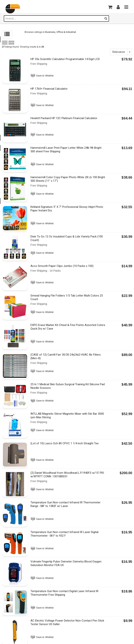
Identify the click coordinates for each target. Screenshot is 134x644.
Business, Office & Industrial (61, 32)
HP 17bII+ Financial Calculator (49, 89)
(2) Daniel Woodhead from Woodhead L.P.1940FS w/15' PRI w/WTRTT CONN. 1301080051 (67, 475)
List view (5, 43)
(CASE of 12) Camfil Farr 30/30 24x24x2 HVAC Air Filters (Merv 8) (66, 356)
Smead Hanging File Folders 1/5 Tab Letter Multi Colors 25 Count (67, 297)
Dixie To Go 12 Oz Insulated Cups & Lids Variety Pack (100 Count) (67, 238)
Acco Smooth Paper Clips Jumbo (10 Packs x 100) (62, 266)
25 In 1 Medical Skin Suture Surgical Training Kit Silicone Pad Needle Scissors (68, 386)
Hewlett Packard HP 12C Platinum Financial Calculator (64, 118)
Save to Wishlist (45, 76)
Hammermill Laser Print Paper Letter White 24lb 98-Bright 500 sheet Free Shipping (66, 150)
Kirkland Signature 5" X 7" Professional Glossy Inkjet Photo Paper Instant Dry (67, 209)
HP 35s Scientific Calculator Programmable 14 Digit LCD (65, 59)
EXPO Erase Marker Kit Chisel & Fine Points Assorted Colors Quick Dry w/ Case (68, 327)
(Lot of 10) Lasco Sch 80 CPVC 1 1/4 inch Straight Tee (65, 443)
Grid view (11, 43)
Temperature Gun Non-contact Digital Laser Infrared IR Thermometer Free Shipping (64, 593)
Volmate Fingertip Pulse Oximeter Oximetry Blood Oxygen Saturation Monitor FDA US (66, 563)
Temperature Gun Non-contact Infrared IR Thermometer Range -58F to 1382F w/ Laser (65, 504)
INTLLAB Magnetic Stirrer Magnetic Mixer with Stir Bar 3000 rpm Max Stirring (67, 416)
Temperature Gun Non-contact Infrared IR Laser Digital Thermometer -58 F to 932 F (64, 534)
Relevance (119, 52)
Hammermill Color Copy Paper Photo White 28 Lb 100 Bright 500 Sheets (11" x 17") (68, 179)
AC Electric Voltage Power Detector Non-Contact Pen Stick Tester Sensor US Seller (67, 622)
